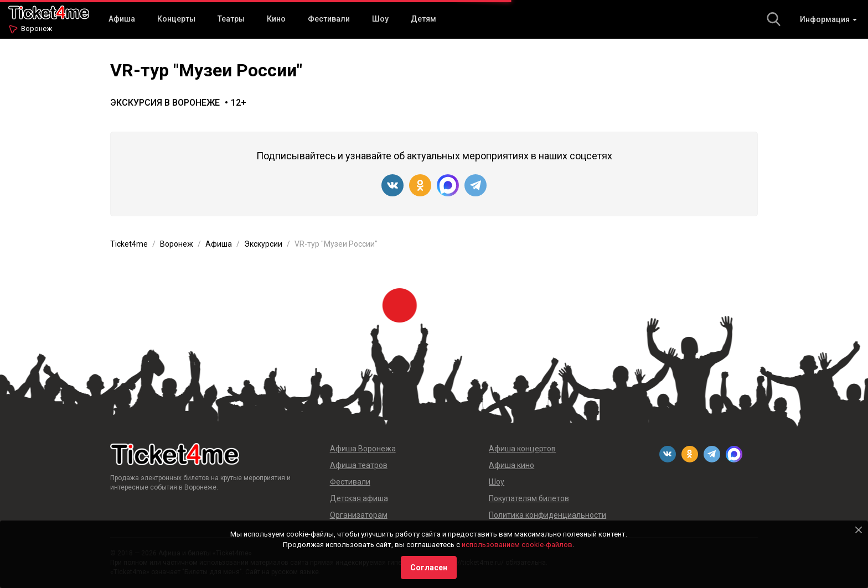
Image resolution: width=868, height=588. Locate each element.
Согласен (429, 568)
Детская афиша (359, 498)
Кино (276, 19)
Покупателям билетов (529, 498)
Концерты (176, 19)
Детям (423, 19)
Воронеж (37, 28)
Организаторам (359, 515)
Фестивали (329, 19)
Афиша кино (512, 465)
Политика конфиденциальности (547, 515)
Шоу (380, 19)
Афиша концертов (522, 449)
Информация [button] (828, 19)
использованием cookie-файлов (517, 545)
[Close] (859, 530)
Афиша (122, 19)
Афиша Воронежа (363, 449)
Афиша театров (359, 465)
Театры (231, 19)
